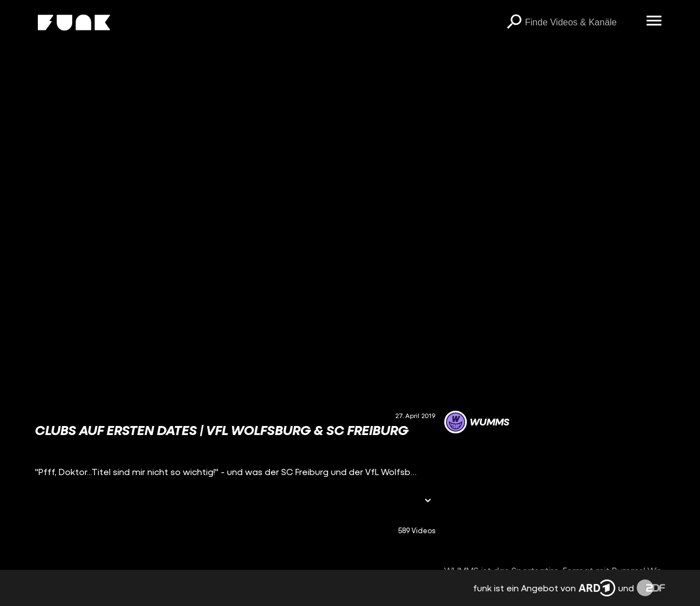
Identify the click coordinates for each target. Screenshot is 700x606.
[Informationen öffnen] (428, 501)
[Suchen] (514, 23)
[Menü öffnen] (654, 21)
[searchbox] (581, 23)
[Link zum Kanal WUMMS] (477, 422)
